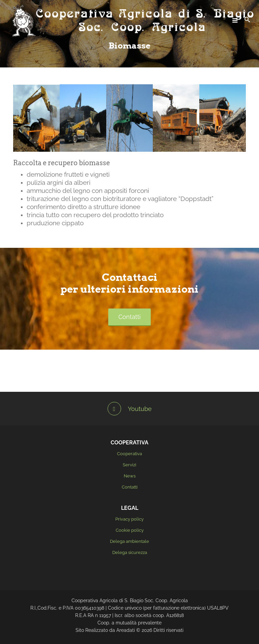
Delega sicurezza (130, 552)
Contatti (129, 317)
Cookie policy (130, 530)
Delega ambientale (129, 541)
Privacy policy (129, 519)
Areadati (126, 630)
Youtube (130, 409)
